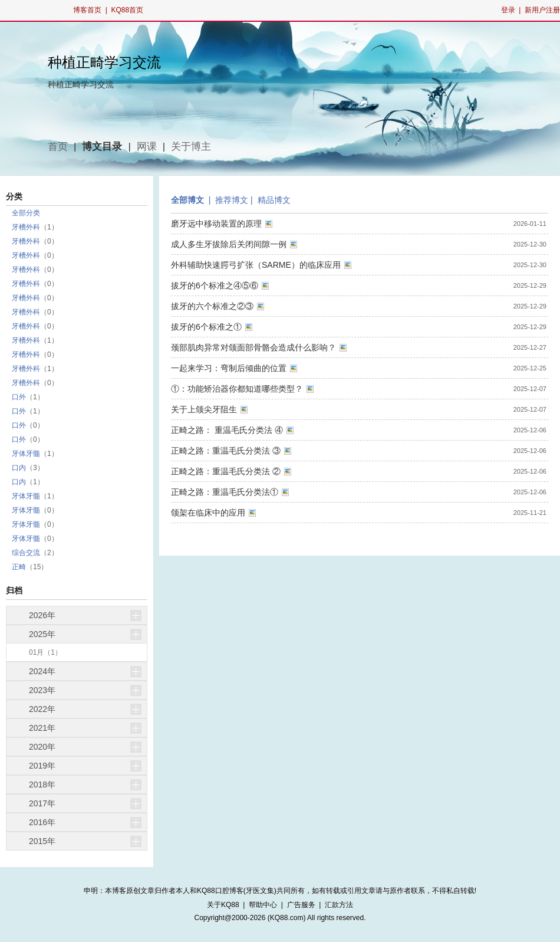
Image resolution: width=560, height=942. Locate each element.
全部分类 (26, 213)
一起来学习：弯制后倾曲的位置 (229, 368)
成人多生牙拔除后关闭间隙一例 (229, 244)
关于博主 (191, 147)
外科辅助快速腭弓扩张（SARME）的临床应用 (256, 265)
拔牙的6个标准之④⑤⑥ (215, 285)
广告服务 (301, 905)
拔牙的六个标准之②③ (212, 306)
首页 (58, 147)
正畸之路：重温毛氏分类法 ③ (226, 451)
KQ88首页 (127, 10)
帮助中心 (263, 905)
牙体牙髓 (26, 454)
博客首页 (87, 10)
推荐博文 (232, 200)
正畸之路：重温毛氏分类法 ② (226, 471)
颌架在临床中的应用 (208, 513)
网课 (147, 147)
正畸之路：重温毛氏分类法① (225, 492)
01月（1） (45, 652)
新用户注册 (542, 10)
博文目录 (102, 147)
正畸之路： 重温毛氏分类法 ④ (227, 430)
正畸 (19, 567)
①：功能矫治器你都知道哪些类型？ (237, 389)
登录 (508, 10)
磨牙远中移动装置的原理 (216, 224)
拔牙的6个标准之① (206, 327)
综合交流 (26, 553)
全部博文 (187, 200)
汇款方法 (339, 905)
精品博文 (274, 200)
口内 (19, 468)
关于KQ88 (223, 905)
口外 (19, 397)
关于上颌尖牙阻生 (204, 409)
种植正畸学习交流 (104, 63)
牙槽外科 (26, 227)
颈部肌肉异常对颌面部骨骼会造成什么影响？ (253, 347)
